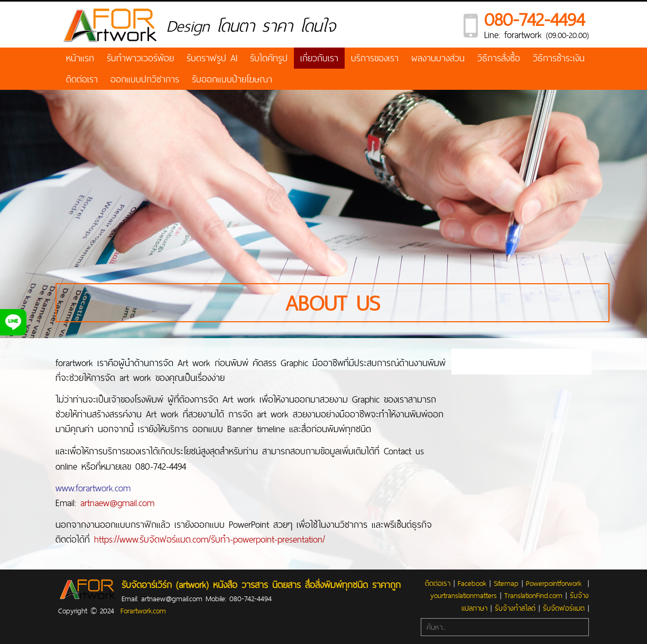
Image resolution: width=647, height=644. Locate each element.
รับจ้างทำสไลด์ (515, 608)
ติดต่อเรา (82, 79)
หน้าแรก (80, 58)
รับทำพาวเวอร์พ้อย (140, 58)
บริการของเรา (375, 58)
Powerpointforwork (554, 583)
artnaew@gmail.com (117, 503)
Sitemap (506, 583)
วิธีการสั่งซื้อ (499, 58)
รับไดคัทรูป (269, 58)
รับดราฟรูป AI (212, 58)
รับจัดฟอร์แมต (564, 608)
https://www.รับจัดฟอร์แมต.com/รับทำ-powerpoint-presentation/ (210, 539)
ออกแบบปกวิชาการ (145, 79)
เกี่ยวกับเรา (319, 58)
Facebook (472, 583)
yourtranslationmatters (464, 595)
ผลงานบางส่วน (438, 58)
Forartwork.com (143, 611)
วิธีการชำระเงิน (559, 58)
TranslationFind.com (533, 595)
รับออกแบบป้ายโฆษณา (232, 79)
